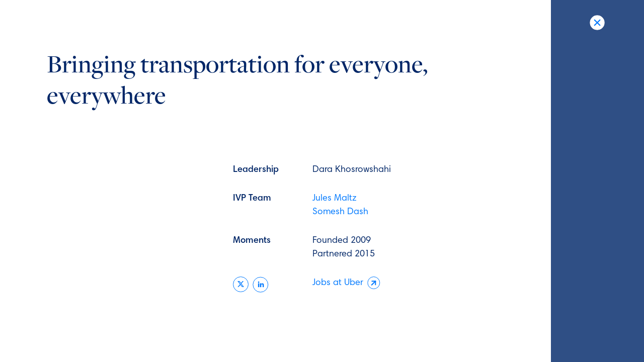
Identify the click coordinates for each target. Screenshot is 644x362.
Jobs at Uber (346, 283)
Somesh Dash (340, 212)
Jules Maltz (335, 199)
